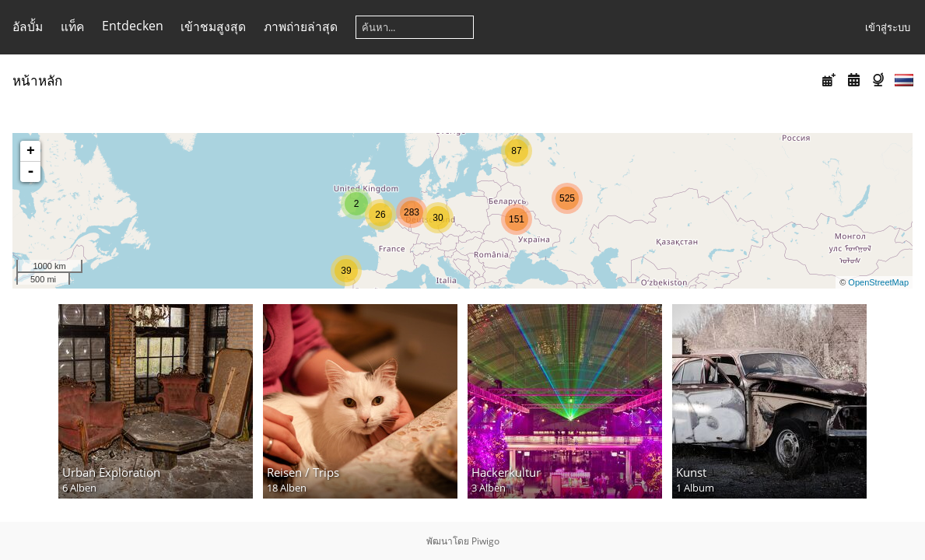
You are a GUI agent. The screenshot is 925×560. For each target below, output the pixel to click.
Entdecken (133, 26)
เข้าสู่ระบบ (888, 27)
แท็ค (72, 26)
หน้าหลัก (37, 80)
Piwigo (485, 541)
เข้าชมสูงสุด (213, 26)
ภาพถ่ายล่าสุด (301, 26)
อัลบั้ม (28, 26)
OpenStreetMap (878, 282)
